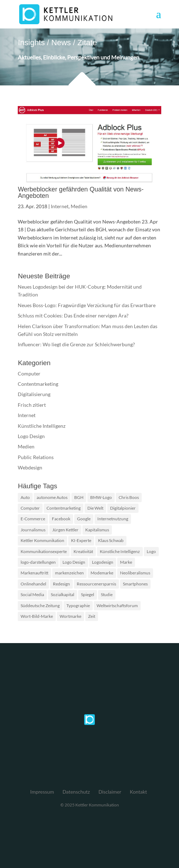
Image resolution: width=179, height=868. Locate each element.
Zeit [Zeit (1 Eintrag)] (92, 616)
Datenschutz (76, 792)
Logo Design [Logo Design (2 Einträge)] (74, 562)
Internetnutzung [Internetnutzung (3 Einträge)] (113, 519)
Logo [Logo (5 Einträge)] (151, 551)
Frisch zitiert (32, 405)
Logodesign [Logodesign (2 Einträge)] (103, 562)
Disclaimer (110, 792)
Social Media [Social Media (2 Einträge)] (32, 595)
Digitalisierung (34, 394)
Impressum (42, 792)
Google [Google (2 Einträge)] (84, 519)
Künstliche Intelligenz (42, 426)
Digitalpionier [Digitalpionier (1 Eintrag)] (123, 508)
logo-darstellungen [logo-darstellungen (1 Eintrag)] (38, 562)
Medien (79, 206)
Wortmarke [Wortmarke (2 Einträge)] (70, 616)
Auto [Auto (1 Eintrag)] (25, 497)
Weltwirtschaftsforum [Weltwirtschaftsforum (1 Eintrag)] (117, 606)
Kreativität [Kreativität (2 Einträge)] (83, 551)
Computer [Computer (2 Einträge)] (30, 508)
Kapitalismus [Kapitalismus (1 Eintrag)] (97, 530)
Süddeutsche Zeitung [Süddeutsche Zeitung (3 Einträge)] (40, 606)
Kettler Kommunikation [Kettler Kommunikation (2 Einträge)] (42, 540)
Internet (60, 206)
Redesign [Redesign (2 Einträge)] (61, 584)
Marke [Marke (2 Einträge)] (126, 562)
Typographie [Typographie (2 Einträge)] (78, 606)
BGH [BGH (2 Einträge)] (79, 497)
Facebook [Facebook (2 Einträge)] (61, 519)
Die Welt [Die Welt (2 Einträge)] (95, 508)
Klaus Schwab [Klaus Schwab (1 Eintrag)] (111, 540)
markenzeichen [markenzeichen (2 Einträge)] (69, 573)
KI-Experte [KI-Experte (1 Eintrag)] (81, 540)
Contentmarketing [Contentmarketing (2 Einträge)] (64, 508)
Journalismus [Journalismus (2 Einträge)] (33, 530)
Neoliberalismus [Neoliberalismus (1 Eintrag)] (135, 573)
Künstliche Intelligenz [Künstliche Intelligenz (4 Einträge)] (120, 551)
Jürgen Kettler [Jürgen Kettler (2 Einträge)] (65, 530)
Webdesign (30, 467)
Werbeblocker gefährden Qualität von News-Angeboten (81, 193)
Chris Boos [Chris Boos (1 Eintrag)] (129, 497)
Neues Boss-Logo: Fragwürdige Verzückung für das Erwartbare (87, 305)
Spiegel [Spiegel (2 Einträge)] (88, 595)
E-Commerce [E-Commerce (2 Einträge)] (33, 519)
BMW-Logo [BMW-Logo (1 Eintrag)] (101, 497)
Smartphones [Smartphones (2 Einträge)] (135, 584)
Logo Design (31, 436)
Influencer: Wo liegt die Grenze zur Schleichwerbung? (76, 344)
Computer (29, 373)
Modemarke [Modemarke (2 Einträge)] (102, 573)
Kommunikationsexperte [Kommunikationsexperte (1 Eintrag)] (44, 551)
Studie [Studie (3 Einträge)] (107, 595)
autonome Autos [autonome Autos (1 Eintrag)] (52, 497)
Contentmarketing (38, 384)
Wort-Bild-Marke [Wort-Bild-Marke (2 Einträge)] (37, 616)
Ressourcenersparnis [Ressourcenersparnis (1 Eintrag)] (96, 584)
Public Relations (36, 457)
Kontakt (138, 792)
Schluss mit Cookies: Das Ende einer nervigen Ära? (73, 315)
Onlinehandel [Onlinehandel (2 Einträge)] (33, 584)
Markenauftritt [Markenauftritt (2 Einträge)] (34, 573)
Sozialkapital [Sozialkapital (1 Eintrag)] (63, 595)
